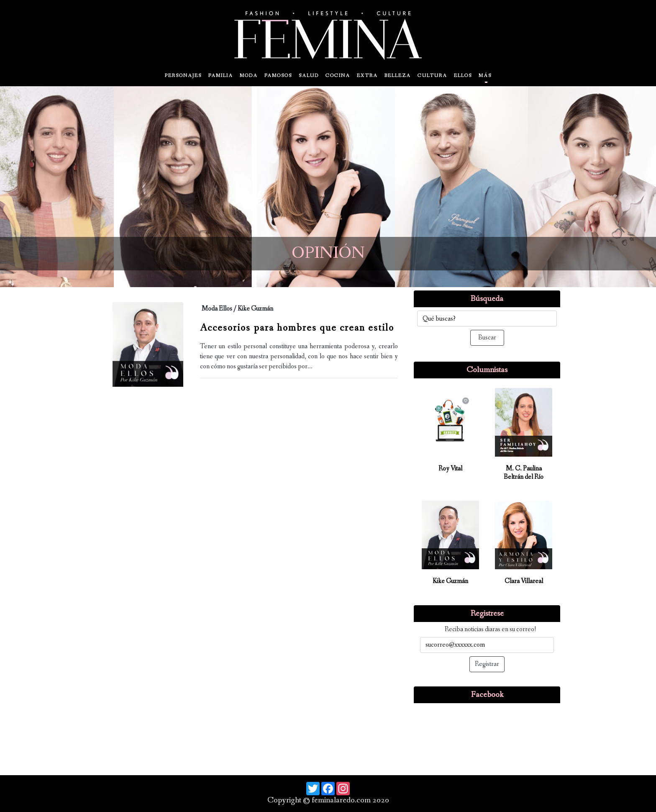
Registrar (487, 664)
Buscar (487, 338)
